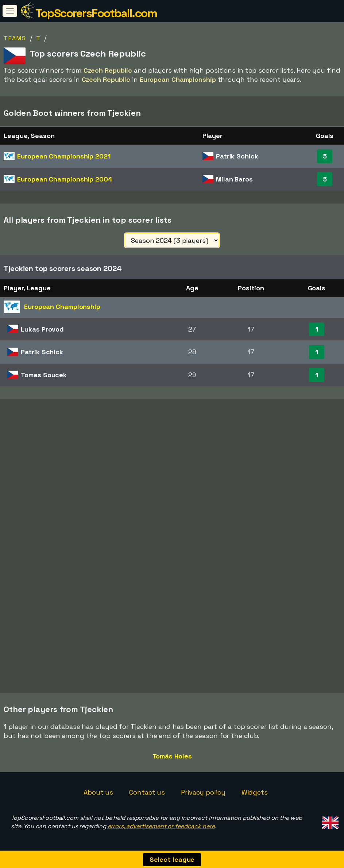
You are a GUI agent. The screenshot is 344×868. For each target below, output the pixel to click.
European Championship (64, 156)
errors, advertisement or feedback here (161, 826)
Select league (172, 859)
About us (98, 792)
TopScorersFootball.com (96, 13)
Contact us (147, 792)
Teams (15, 38)
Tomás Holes (172, 756)
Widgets (255, 792)
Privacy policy (203, 792)
